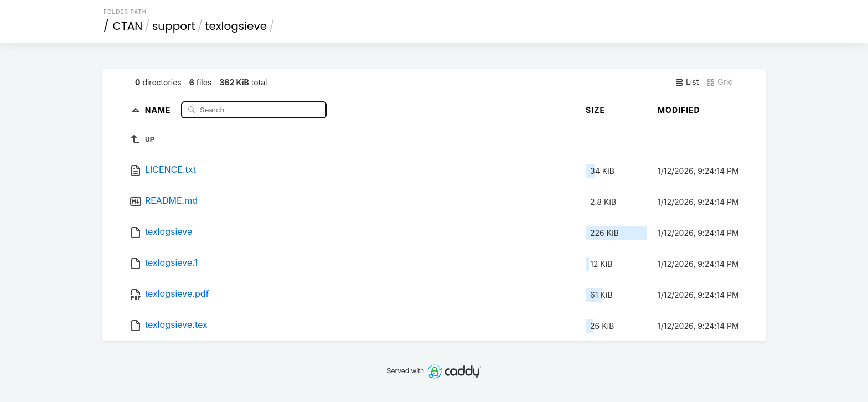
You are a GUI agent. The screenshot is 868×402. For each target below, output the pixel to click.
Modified (679, 110)
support (174, 26)
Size (595, 110)
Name (159, 109)
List (687, 82)
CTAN (128, 26)
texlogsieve (236, 26)
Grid (720, 82)
